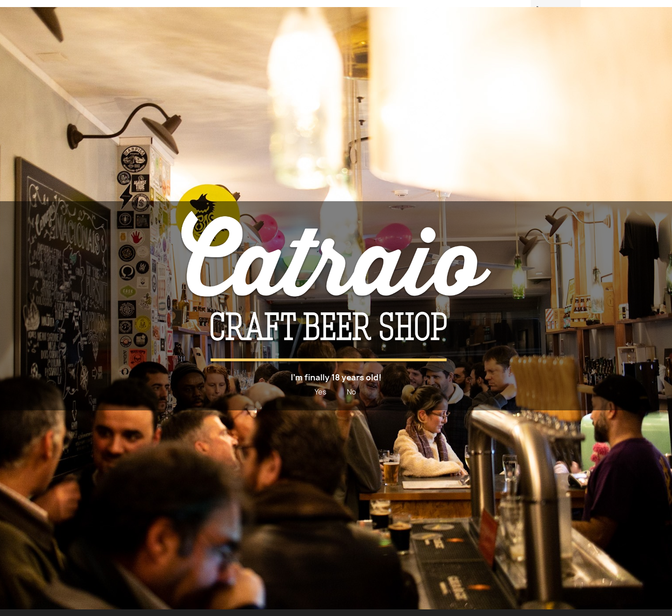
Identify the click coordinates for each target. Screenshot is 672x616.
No (351, 392)
